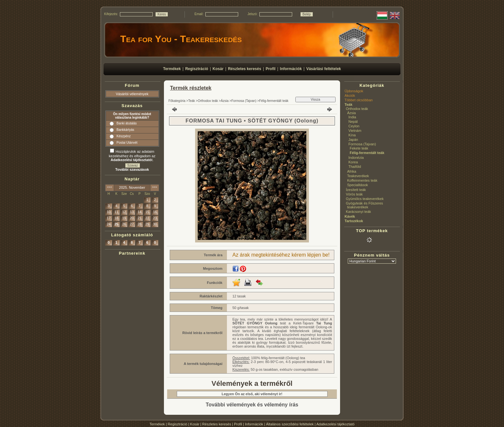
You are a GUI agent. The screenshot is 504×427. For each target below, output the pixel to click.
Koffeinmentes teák (362, 180)
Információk (254, 424)
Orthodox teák (208, 101)
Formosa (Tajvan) (244, 101)
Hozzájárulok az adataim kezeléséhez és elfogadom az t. (132, 156)
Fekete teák (359, 148)
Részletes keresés (217, 424)
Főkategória (177, 101)
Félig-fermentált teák (274, 101)
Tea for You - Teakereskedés (181, 39)
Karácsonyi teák (358, 212)
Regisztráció (178, 424)
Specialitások (358, 185)
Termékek (157, 424)
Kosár (195, 424)
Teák (191, 101)
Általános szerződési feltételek (290, 424)
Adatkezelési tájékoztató (335, 424)
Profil (238, 424)
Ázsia (225, 101)
